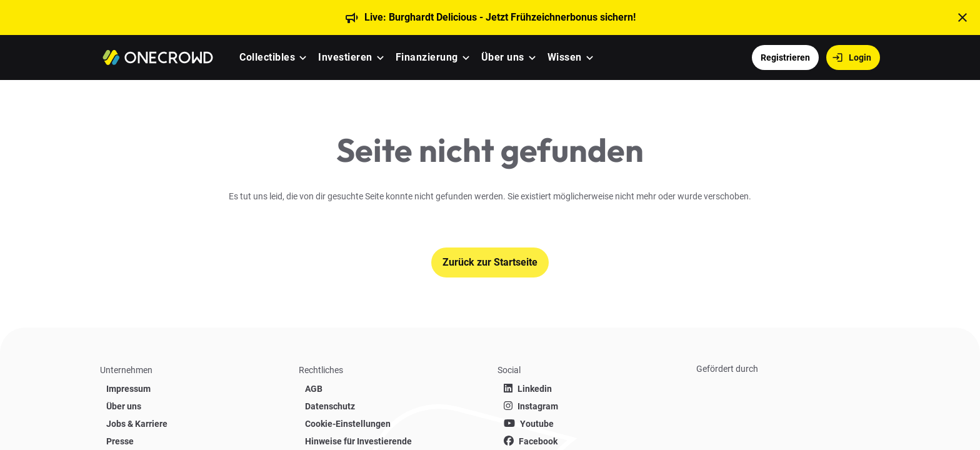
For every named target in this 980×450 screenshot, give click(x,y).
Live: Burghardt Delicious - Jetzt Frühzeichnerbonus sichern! (500, 17)
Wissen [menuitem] (565, 57)
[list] (192, 399)
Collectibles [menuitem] (267, 57)
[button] (303, 58)
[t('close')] (962, 17)
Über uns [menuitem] (503, 57)
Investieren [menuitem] (345, 57)
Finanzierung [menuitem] (427, 57)
